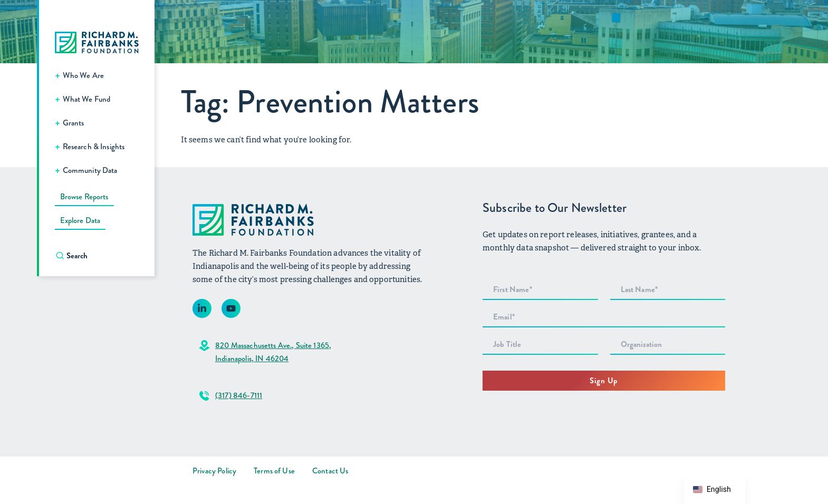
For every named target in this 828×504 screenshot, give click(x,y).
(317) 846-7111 (239, 395)
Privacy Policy (214, 471)
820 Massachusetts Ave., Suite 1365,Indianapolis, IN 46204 (273, 352)
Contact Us (330, 471)
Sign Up (604, 381)
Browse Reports (84, 197)
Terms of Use (274, 471)
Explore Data (80, 220)
